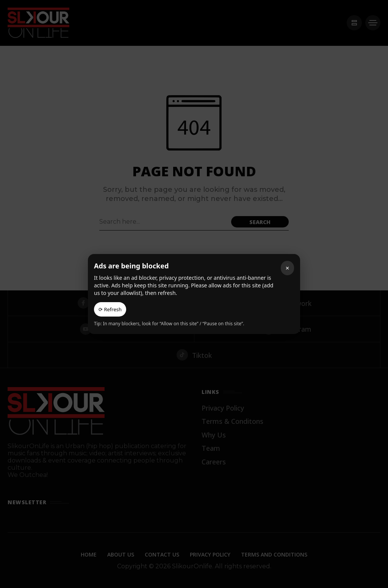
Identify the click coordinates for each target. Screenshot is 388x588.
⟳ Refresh (110, 309)
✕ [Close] (287, 268)
